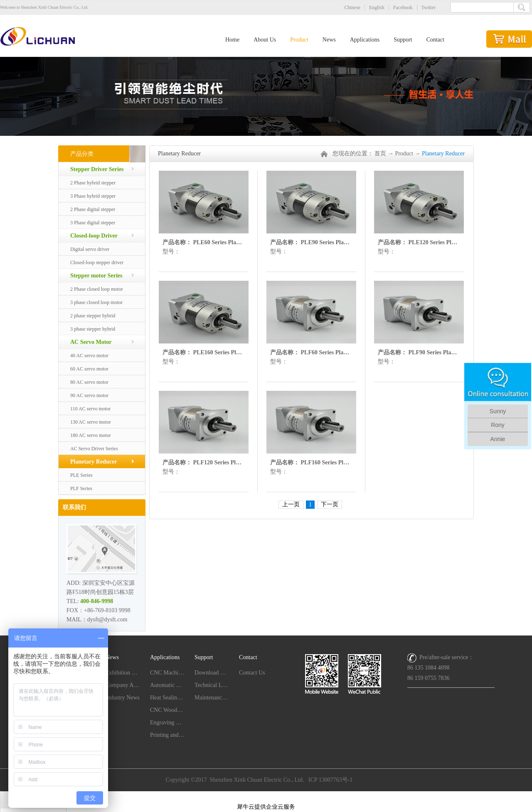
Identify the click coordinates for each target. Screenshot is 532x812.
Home (232, 40)
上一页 (291, 504)
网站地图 (266, 796)
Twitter (429, 7)
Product (404, 153)
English (377, 7)
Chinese (353, 7)
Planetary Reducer (443, 153)
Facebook (403, 7)
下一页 (330, 504)
